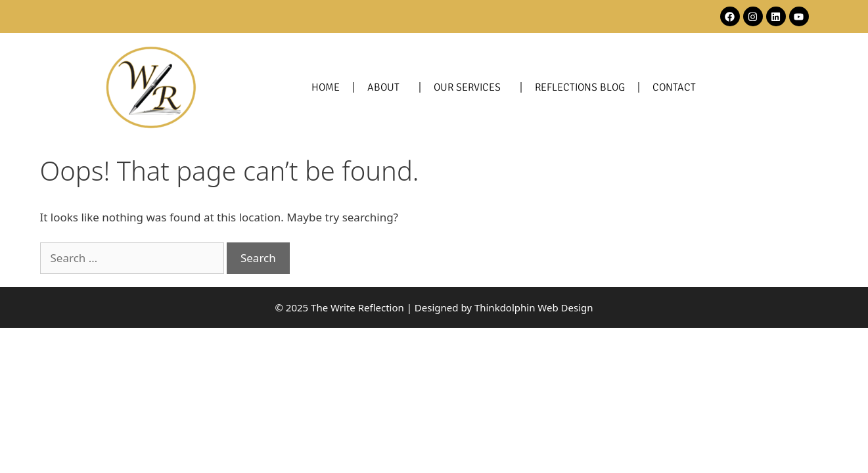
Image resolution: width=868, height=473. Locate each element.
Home (326, 87)
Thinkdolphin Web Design (534, 307)
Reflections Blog (580, 87)
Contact (674, 87)
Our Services (470, 87)
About (387, 87)
